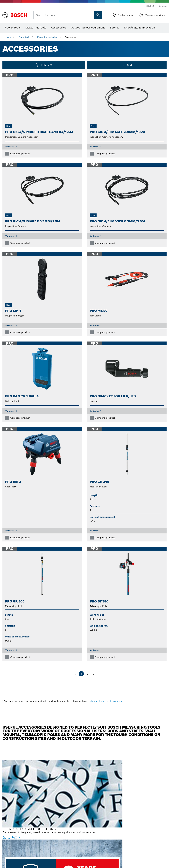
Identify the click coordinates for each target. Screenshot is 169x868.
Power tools (24, 37)
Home (8, 37)
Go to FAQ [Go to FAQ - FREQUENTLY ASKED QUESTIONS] (10, 837)
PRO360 (150, 6)
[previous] (75, 674)
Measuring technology (48, 37)
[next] (94, 674)
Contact (163, 6)
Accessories (70, 37)
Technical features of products (105, 701)
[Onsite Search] (98, 15)
